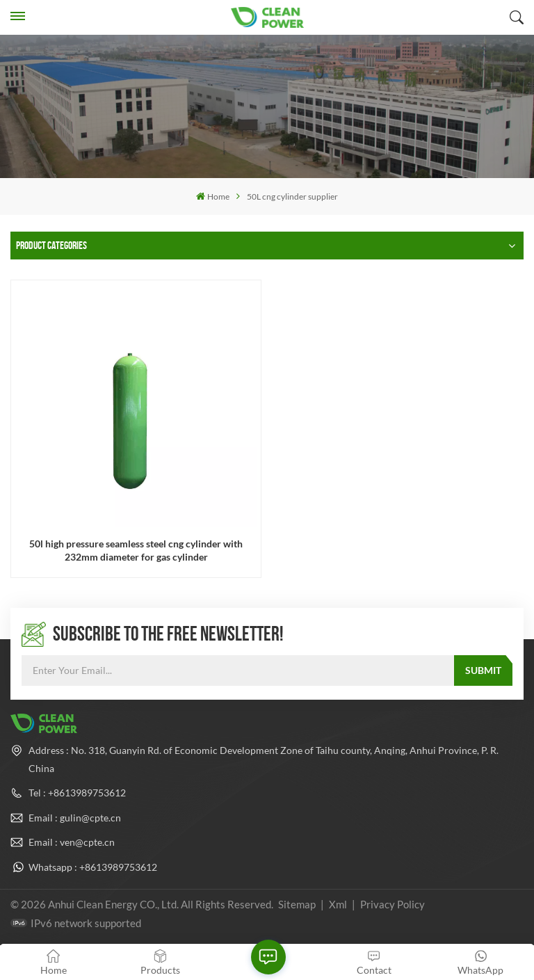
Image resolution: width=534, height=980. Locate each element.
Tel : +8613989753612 (77, 793)
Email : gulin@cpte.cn (75, 818)
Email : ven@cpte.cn (72, 842)
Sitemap (297, 904)
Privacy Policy (393, 904)
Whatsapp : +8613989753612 (93, 867)
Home (213, 196)
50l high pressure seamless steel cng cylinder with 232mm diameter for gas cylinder (136, 550)
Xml (338, 904)
